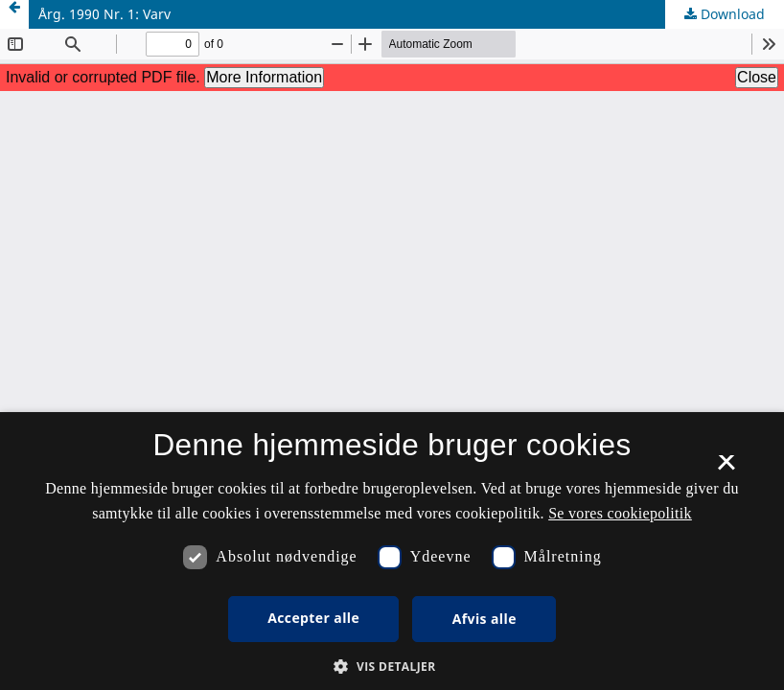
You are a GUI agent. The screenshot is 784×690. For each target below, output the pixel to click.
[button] (392, 667)
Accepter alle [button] (313, 618)
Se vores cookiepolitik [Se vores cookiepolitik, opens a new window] (620, 513)
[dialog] (392, 551)
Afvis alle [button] (484, 619)
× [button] (726, 469)
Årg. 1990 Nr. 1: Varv (104, 14)
